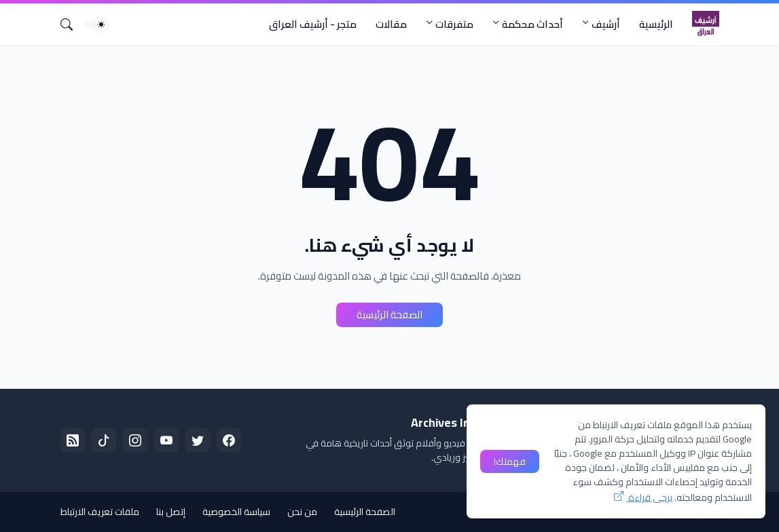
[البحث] (72, 24)
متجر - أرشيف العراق (313, 24)
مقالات (391, 24)
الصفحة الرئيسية (389, 315)
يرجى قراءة (649, 497)
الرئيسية (656, 24)
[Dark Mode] (96, 24)
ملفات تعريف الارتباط (100, 512)
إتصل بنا (171, 512)
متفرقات (454, 24)
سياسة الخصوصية (236, 512)
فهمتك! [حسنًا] (510, 461)
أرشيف (606, 24)
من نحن (302, 512)
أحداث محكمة (532, 24)
